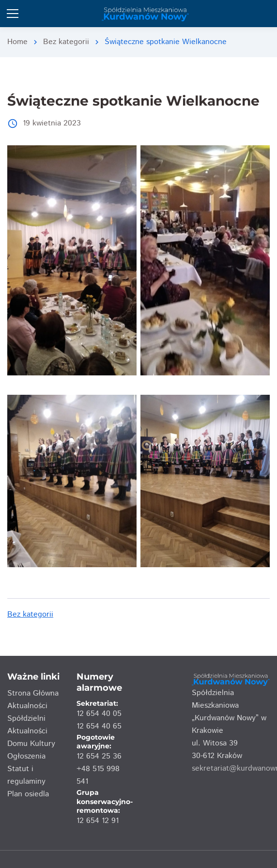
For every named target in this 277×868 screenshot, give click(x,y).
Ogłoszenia (26, 756)
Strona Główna (33, 693)
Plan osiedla (28, 794)
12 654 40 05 (99, 714)
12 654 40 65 (99, 726)
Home (17, 42)
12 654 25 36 (99, 756)
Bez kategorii (66, 42)
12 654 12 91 (98, 821)
